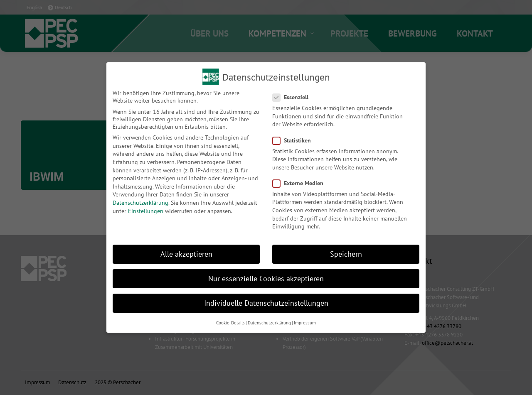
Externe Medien (300, 183)
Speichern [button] (346, 254)
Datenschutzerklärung (140, 203)
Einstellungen (146, 211)
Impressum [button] (305, 323)
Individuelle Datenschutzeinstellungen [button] (266, 303)
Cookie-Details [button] (230, 323)
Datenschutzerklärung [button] (269, 323)
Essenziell (293, 97)
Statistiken (294, 140)
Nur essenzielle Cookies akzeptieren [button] (266, 278)
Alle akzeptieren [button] (186, 254)
